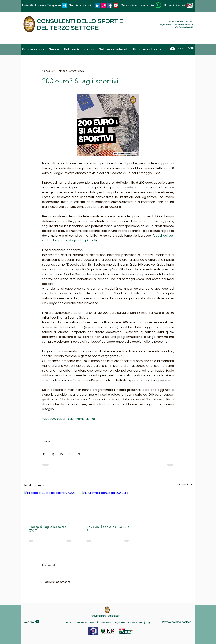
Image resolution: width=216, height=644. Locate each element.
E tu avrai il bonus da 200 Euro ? (108, 529)
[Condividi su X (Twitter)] (52, 454)
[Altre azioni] (172, 71)
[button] (191, 48)
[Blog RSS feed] (37, 622)
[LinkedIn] (98, 5)
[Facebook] (110, 5)
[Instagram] (104, 5)
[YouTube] (116, 5)
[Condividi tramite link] (70, 454)
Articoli (47, 442)
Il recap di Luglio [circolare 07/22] (47, 529)
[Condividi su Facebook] (44, 454)
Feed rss (29, 622)
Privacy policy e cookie (176, 622)
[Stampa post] (79, 454)
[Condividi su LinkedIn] (61, 454)
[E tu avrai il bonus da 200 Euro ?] (108, 506)
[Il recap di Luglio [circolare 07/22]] (50, 506)
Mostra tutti (185, 485)
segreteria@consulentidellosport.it (176, 25)
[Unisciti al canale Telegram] (65, 5)
